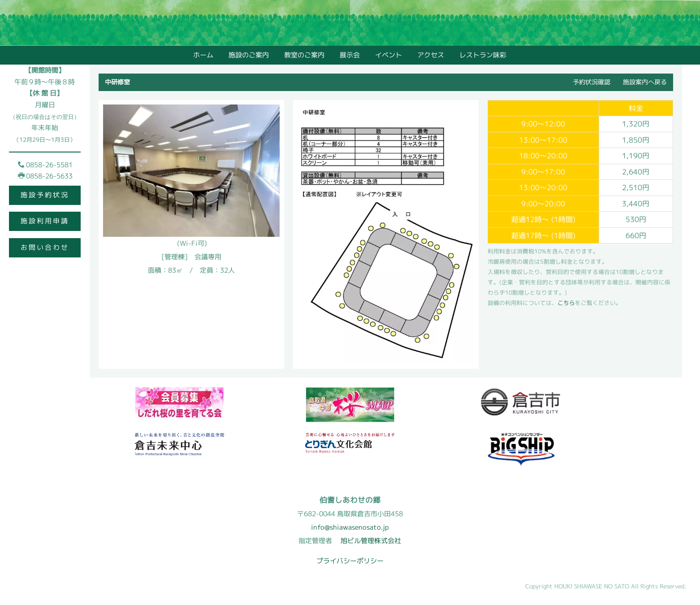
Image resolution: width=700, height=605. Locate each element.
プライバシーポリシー (350, 561)
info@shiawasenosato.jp (350, 527)
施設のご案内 (249, 55)
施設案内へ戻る (645, 82)
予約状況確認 (592, 82)
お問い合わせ (45, 247)
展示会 (350, 55)
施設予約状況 (45, 195)
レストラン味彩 (483, 55)
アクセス (431, 55)
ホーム (203, 55)
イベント (389, 55)
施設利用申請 (45, 221)
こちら (566, 303)
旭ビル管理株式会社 (371, 541)
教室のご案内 (304, 55)
